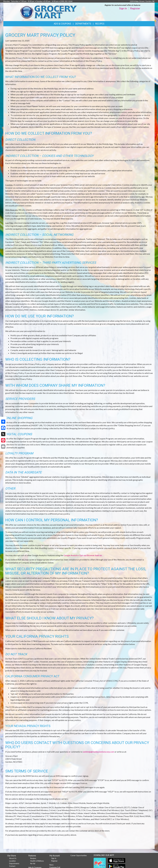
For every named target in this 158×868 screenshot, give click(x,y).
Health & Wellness (37, 861)
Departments (14, 863)
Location (12, 861)
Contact (12, 866)
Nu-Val (33, 863)
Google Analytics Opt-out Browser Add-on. (83, 555)
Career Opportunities (79, 855)
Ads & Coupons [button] (62, 24)
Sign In (123, 8)
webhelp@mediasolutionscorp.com (99, 752)
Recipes (100, 24)
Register (135, 8)
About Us (13, 858)
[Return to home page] (49, 12)
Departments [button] (83, 24)
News (51, 865)
